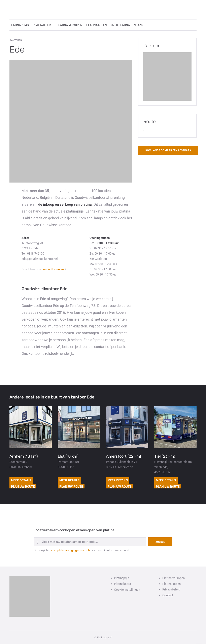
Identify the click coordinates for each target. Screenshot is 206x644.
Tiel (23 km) (165, 456)
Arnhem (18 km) (24, 456)
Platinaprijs (122, 578)
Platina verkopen (174, 578)
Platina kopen (171, 584)
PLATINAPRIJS (19, 25)
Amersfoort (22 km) (124, 456)
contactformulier (53, 269)
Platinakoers (123, 584)
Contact (168, 595)
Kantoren (16, 40)
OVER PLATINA (120, 25)
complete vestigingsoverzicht (71, 550)
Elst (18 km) (68, 456)
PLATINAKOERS (43, 25)
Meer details (21, 480)
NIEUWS (139, 25)
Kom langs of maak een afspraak (168, 150)
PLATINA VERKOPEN (69, 25)
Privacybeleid (171, 589)
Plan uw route (23, 487)
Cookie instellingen (127, 590)
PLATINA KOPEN (97, 25)
